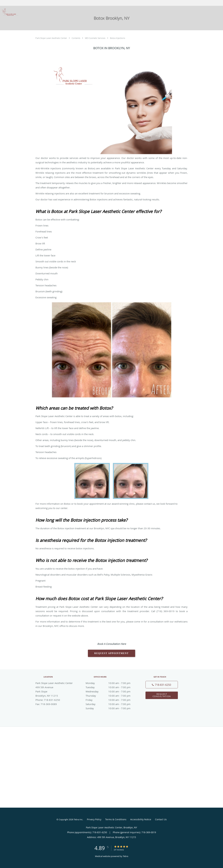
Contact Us (161, 819)
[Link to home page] (9, 12)
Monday (111, 683)
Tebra (125, 856)
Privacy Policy (94, 819)
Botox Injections (118, 38)
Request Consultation (162, 695)
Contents (76, 38)
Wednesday (111, 691)
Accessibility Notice (141, 819)
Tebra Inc (78, 819)
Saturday (111, 704)
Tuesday (111, 687)
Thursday (111, 696)
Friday (111, 700)
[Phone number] (162, 685)
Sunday (111, 708)
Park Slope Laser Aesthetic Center (51, 38)
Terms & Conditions (116, 819)
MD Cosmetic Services (95, 38)
